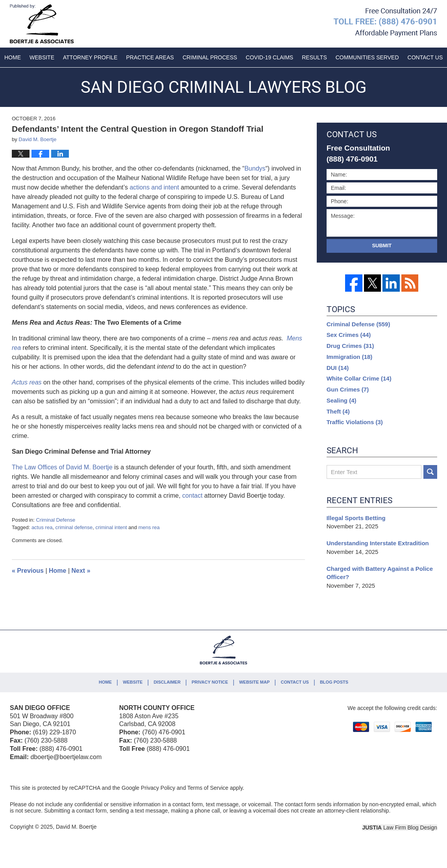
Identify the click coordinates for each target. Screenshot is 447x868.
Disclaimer (167, 682)
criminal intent (111, 527)
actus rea (42, 527)
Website (42, 57)
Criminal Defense (55, 520)
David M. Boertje (76, 827)
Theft (338, 411)
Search (430, 472)
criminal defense (74, 527)
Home (13, 57)
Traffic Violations (355, 422)
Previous (28, 571)
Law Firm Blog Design (400, 828)
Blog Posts (334, 682)
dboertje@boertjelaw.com (66, 757)
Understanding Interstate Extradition (379, 543)
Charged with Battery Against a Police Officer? (380, 573)
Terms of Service (208, 788)
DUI (338, 368)
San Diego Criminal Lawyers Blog (42, 24)
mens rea (149, 527)
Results (314, 57)
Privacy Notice (210, 682)
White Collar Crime (359, 378)
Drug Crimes (350, 346)
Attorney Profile (90, 57)
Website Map (255, 682)
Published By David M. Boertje (385, 22)
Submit (382, 246)
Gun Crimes (348, 389)
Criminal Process (210, 57)
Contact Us (295, 682)
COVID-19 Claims (270, 57)
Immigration (350, 357)
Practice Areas (150, 57)
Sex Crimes (349, 335)
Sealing (342, 400)
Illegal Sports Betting (356, 518)
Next (81, 571)
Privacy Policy (158, 788)
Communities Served (367, 57)
